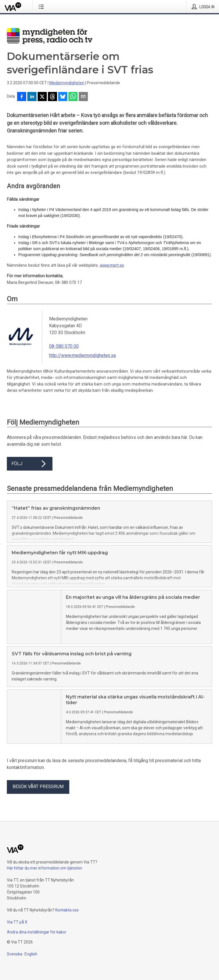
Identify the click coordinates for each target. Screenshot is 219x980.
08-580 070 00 (64, 346)
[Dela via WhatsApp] (73, 97)
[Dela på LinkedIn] (32, 97)
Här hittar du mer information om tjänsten (44, 877)
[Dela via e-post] (83, 97)
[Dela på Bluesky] (63, 97)
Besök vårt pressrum (38, 796)
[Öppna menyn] (42, 7)
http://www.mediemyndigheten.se (83, 355)
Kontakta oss (67, 919)
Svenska (15, 963)
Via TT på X (17, 931)
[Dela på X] (42, 97)
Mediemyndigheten (67, 83)
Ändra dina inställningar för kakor (37, 941)
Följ (30, 464)
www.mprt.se (112, 265)
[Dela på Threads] (52, 97)
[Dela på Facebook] (22, 97)
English (31, 963)
